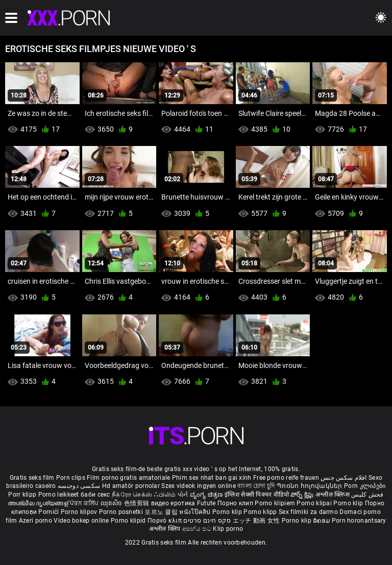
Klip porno (228, 529)
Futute (206, 503)
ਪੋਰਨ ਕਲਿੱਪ (85, 503)
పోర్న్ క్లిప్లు (303, 495)
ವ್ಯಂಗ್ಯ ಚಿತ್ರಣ (207, 495)
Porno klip (349, 503)
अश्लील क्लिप (166, 529)
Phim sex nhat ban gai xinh (212, 478)
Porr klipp (23, 495)
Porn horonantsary (359, 521)
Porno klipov (80, 512)
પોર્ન (183, 495)
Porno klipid (129, 521)
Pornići (49, 512)
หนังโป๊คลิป (196, 512)
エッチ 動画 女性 (256, 521)
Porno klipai (315, 503)
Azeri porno (36, 521)
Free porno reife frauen (286, 478)
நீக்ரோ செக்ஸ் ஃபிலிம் (144, 495)
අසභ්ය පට (198, 529)
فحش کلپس (367, 495)
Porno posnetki (122, 512)
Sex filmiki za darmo (308, 512)
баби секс (95, 495)
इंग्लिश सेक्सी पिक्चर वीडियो (257, 495)
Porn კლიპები (365, 486)
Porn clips (71, 478)
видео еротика (173, 503)
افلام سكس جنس (344, 478)
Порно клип (236, 503)
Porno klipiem (276, 503)
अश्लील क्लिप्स (333, 495)
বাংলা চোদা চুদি (256, 486)
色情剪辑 (138, 503)
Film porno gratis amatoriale (128, 478)
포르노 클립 (162, 512)
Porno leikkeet (60, 495)
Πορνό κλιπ (165, 521)
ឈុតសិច (113, 503)
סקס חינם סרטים (207, 521)
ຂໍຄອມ (322, 521)
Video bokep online (81, 521)
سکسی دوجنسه (79, 486)
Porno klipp (261, 512)
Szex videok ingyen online (199, 486)
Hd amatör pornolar (131, 486)
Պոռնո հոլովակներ (310, 486)
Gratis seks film (32, 478)
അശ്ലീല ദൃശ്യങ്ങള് (39, 503)
